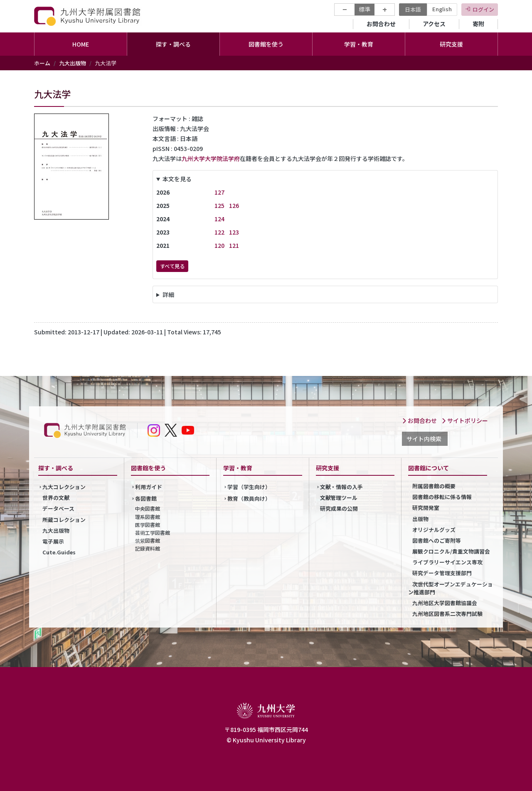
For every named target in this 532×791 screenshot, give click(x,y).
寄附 (478, 24)
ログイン (483, 9)
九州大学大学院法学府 (211, 158)
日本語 (413, 9)
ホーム (42, 63)
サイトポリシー (465, 420)
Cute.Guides (59, 552)
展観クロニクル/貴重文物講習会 (451, 551)
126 (234, 205)
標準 (365, 9)
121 (234, 245)
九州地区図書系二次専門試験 (447, 614)
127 (219, 192)
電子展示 (53, 541)
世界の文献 (56, 498)
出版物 (420, 519)
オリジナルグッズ (434, 530)
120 (219, 245)
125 (219, 205)
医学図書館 (148, 525)
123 (234, 232)
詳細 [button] (168, 294)
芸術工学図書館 (153, 533)
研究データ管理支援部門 (442, 573)
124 (219, 219)
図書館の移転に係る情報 (442, 497)
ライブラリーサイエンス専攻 (447, 562)
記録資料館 (148, 548)
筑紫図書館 (148, 540)
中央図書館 (148, 508)
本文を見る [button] (177, 179)
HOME (81, 44)
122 (219, 232)
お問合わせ (381, 24)
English (442, 9)
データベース (58, 508)
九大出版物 (73, 63)
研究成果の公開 (339, 508)
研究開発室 (426, 508)
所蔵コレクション (64, 520)
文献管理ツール (339, 498)
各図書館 (146, 498)
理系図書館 (148, 517)
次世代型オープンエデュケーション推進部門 (451, 588)
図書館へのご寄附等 (437, 540)
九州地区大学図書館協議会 (445, 603)
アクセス (434, 24)
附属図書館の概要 (434, 486)
